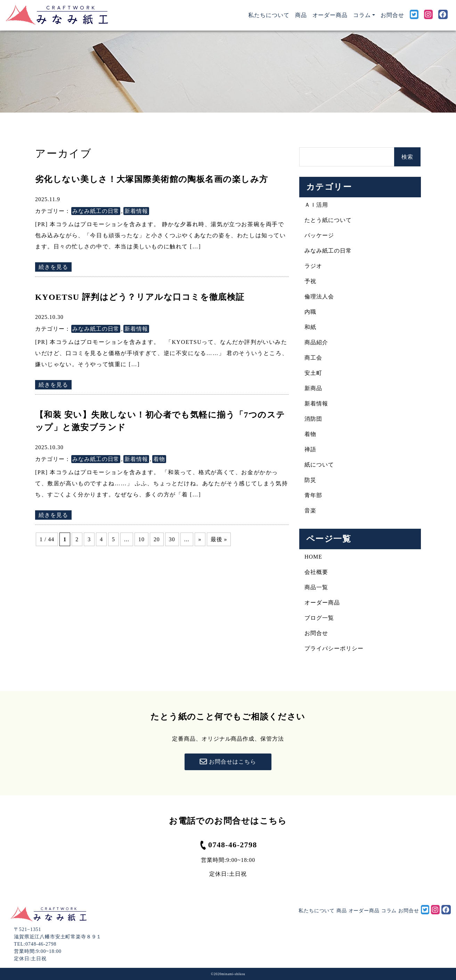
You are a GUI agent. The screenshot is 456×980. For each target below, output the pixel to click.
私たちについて (270, 14)
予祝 (310, 281)
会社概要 (316, 572)
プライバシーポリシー (334, 648)
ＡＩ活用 (316, 205)
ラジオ (313, 266)
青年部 (313, 495)
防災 (310, 480)
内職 (310, 312)
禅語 (310, 449)
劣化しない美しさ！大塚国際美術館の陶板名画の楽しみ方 (152, 179)
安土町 (313, 373)
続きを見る (53, 267)
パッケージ (319, 235)
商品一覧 (316, 587)
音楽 (310, 510)
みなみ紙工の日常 (96, 211)
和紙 (310, 327)
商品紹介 (316, 342)
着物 (159, 459)
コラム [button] (362, 15)
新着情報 (136, 211)
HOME (313, 557)
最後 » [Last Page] (219, 539)
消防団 (313, 419)
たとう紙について (328, 220)
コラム (389, 911)
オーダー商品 (330, 15)
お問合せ (392, 15)
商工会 (313, 358)
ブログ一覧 (319, 618)
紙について (319, 465)
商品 (301, 15)
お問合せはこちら (228, 762)
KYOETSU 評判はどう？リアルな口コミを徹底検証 (140, 297)
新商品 (313, 388)
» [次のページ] (200, 539)
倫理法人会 (319, 297)
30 (172, 539)
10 (141, 539)
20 (157, 539)
